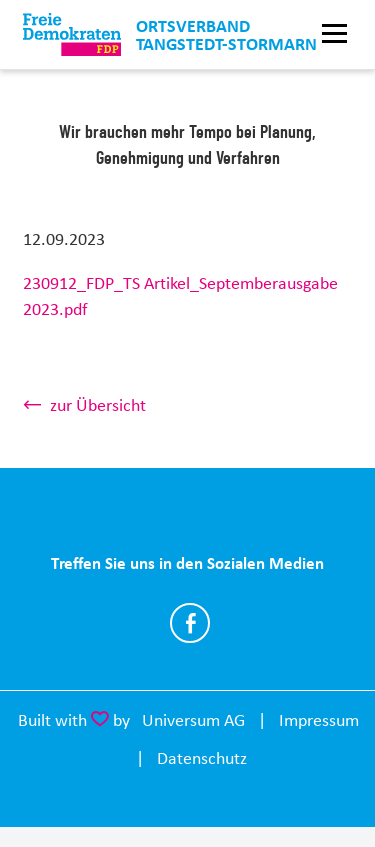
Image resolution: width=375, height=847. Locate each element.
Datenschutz (202, 758)
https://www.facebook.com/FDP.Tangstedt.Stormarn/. (190, 623)
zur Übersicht (98, 405)
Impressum (319, 720)
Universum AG (193, 720)
